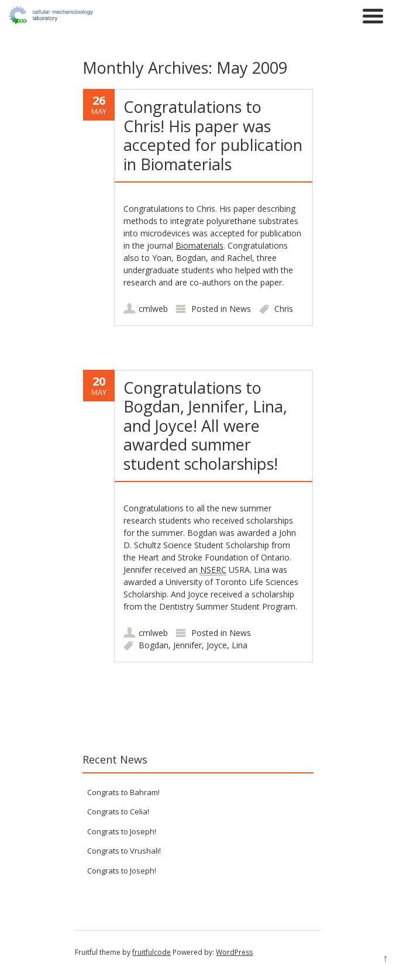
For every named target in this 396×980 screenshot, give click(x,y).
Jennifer (187, 645)
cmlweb (153, 309)
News (240, 309)
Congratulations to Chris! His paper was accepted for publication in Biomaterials (213, 135)
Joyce (217, 645)
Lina (240, 645)
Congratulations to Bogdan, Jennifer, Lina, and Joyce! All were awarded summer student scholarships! (205, 426)
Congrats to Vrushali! (124, 851)
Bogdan (154, 645)
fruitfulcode (151, 952)
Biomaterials (199, 245)
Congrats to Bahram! (123, 792)
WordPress (234, 952)
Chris (284, 309)
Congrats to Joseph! (122, 831)
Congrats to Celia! (118, 811)
